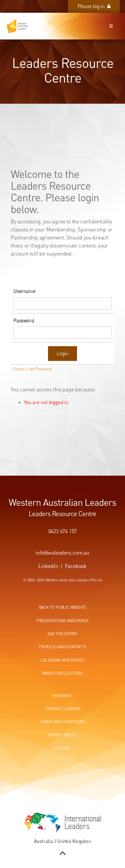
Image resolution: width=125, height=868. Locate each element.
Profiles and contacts (62, 647)
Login (62, 353)
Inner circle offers (62, 673)
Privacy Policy (62, 735)
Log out (63, 748)
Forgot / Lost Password (33, 369)
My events (62, 696)
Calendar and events (62, 660)
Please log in (105, 4)
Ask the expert (62, 634)
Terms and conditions (62, 722)
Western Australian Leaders (62, 502)
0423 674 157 (63, 531)
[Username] (62, 304)
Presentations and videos (62, 621)
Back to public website (63, 607)
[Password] (62, 333)
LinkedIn (48, 566)
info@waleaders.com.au (62, 553)
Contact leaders (63, 709)
